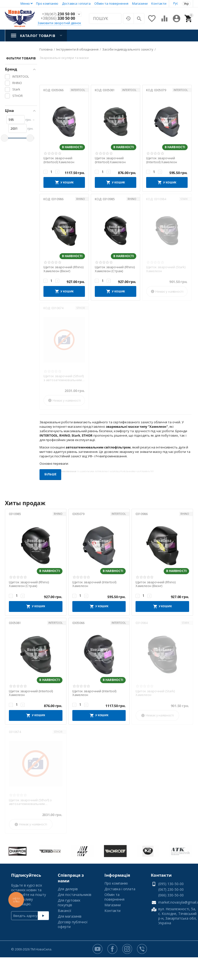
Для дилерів (68, 889)
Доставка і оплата (76, 3)
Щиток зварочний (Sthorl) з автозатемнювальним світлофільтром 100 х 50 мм (64, 378)
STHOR (81, 308)
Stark (184, 199)
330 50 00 (58, 19)
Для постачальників (75, 895)
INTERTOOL (78, 90)
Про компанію (47, 3)
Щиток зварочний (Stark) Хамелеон (166, 269)
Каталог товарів (38, 36)
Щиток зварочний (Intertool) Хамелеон (59, 160)
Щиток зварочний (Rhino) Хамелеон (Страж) (115, 269)
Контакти (159, 3)
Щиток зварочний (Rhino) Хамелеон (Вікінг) (63, 269)
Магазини (140, 3)
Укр (186, 4)
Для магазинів (70, 916)
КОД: (47, 90)
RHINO (81, 199)
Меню (25, 3)
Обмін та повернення (111, 3)
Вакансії (65, 911)
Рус (176, 3)
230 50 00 (58, 14)
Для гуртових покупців (69, 903)
